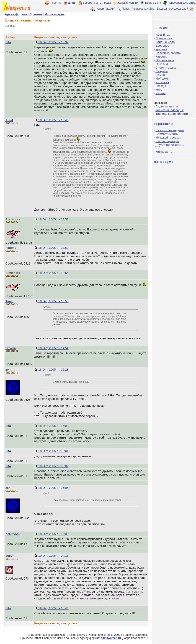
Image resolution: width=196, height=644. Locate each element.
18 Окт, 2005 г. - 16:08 (53, 534)
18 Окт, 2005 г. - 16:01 (53, 451)
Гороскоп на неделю (170, 130)
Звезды (161, 86)
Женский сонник (128, 3)
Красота (161, 49)
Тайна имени (153, 3)
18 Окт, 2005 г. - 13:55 (53, 301)
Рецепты (56, 3)
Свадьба (161, 71)
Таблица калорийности (172, 114)
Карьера (161, 57)
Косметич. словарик (169, 110)
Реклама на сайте (143, 9)
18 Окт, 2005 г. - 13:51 (53, 219)
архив (110, 9)
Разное (160, 93)
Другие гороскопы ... (170, 145)
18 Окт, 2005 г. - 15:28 (53, 370)
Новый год (163, 35)
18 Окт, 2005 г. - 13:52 (53, 248)
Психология (164, 38)
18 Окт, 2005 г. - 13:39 (53, 42)
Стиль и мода (165, 42)
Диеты (72, 3)
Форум (100, 9)
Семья (160, 75)
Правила (36, 14)
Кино (159, 90)
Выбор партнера (167, 141)
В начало (162, 28)
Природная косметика (182, 3)
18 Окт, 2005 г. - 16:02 (53, 466)
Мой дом (162, 79)
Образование (165, 60)
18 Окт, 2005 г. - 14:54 (53, 348)
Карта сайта (164, 152)
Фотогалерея (55, 14)
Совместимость (166, 134)
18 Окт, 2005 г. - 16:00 (53, 426)
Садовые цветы (166, 106)
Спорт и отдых (166, 68)
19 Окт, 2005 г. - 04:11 (53, 556)
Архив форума (16, 14)
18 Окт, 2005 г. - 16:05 (53, 488)
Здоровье (162, 46)
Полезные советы (168, 53)
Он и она (162, 64)
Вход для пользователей (175, 9)
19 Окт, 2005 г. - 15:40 (53, 608)
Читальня (162, 82)
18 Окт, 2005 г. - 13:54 (53, 273)
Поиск (126, 9)
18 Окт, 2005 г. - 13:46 (53, 120)
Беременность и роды (97, 3)
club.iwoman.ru (111, 638)
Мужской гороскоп (168, 138)
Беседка (10, 26)
